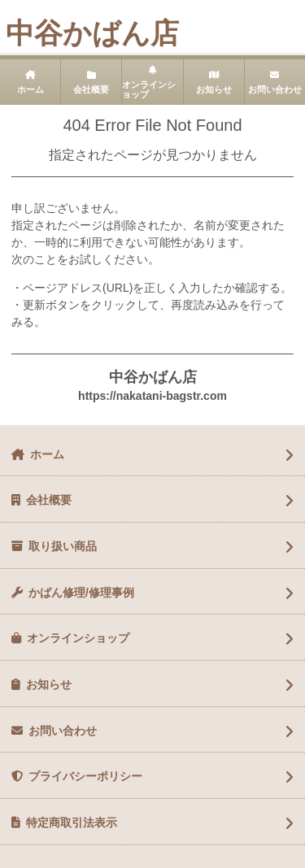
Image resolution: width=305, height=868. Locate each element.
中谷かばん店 (92, 33)
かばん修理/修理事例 (81, 592)
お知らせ (214, 89)
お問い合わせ (63, 731)
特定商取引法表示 (72, 822)
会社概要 (91, 89)
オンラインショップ (149, 90)
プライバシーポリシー (85, 776)
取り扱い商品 (63, 546)
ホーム (30, 89)
